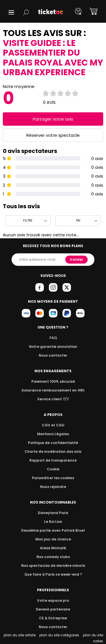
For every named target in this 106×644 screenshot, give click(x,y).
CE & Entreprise (53, 618)
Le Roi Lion (53, 522)
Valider (77, 259)
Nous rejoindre (53, 487)
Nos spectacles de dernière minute (53, 566)
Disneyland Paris (53, 513)
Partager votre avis (53, 119)
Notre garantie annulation (53, 347)
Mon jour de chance (53, 539)
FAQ (53, 338)
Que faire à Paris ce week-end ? (53, 574)
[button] (11, 12)
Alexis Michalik (53, 548)
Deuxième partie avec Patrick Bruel (53, 530)
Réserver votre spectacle (53, 135)
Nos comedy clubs (53, 557)
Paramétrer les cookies (53, 478)
